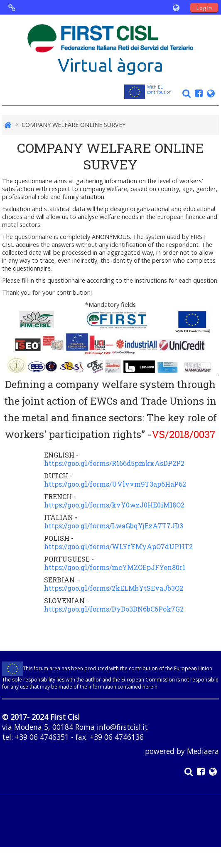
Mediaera (203, 751)
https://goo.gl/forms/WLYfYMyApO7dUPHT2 (118, 546)
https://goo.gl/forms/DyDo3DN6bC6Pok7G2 (114, 609)
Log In (204, 8)
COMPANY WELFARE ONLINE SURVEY (74, 125)
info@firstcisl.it (122, 727)
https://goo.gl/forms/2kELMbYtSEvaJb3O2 (114, 588)
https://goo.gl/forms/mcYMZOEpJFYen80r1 (115, 567)
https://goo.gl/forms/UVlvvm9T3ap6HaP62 (115, 484)
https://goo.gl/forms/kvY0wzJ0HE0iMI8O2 (114, 505)
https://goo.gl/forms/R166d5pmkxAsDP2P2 (114, 463)
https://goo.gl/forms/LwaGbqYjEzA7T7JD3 (114, 526)
